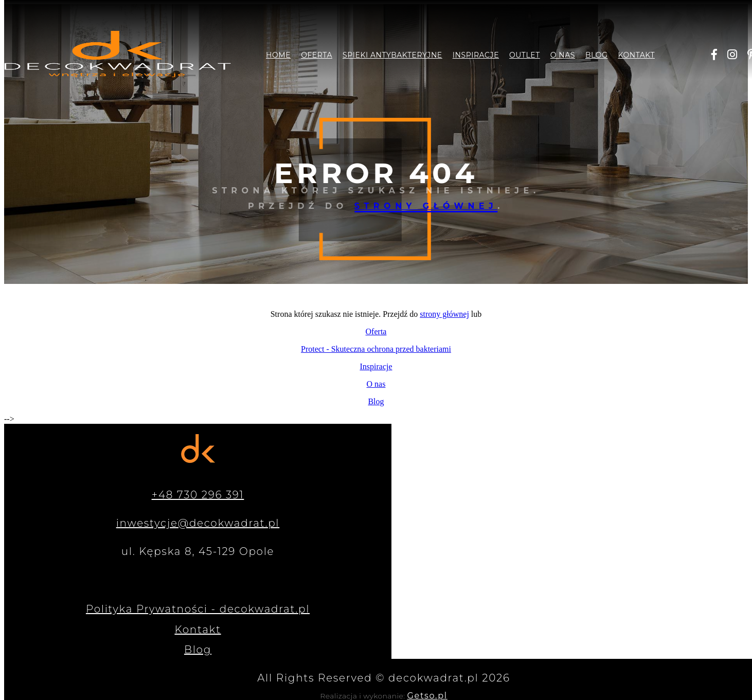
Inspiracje (476, 55)
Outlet (525, 55)
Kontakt (636, 55)
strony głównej (426, 206)
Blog (596, 55)
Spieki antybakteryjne (392, 55)
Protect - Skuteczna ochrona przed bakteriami (376, 349)
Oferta (317, 55)
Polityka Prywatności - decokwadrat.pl (198, 609)
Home (278, 55)
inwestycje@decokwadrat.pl (198, 523)
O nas (563, 55)
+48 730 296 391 (198, 495)
